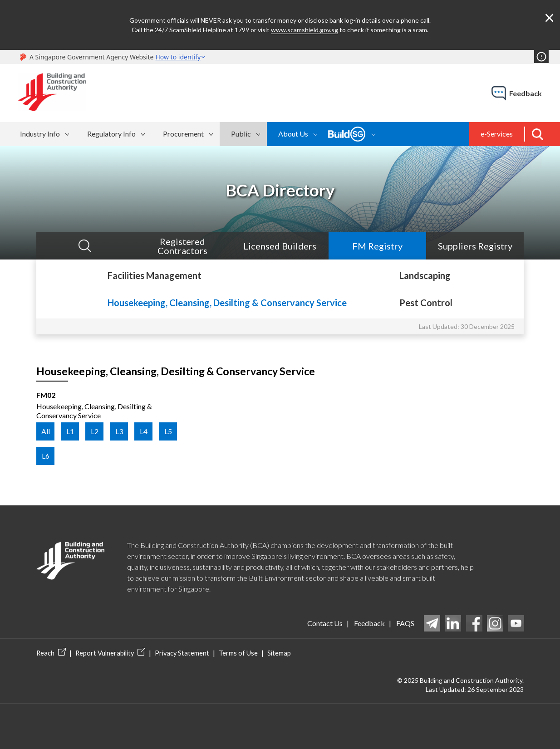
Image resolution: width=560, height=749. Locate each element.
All (46, 431)
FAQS (405, 623)
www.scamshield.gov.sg (305, 30)
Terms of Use (234, 653)
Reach (51, 653)
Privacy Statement (179, 653)
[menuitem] (46, 134)
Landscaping (425, 275)
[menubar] (141, 134)
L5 (168, 431)
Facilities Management (155, 275)
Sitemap (274, 653)
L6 (46, 456)
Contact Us (323, 623)
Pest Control (426, 303)
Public (241, 134)
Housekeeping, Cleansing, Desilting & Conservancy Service (227, 303)
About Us (293, 134)
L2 (95, 431)
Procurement (183, 134)
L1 (70, 431)
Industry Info (40, 134)
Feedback (368, 623)
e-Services (497, 134)
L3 (119, 431)
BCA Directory (280, 190)
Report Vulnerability (109, 653)
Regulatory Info (111, 134)
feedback (526, 93)
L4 (144, 431)
